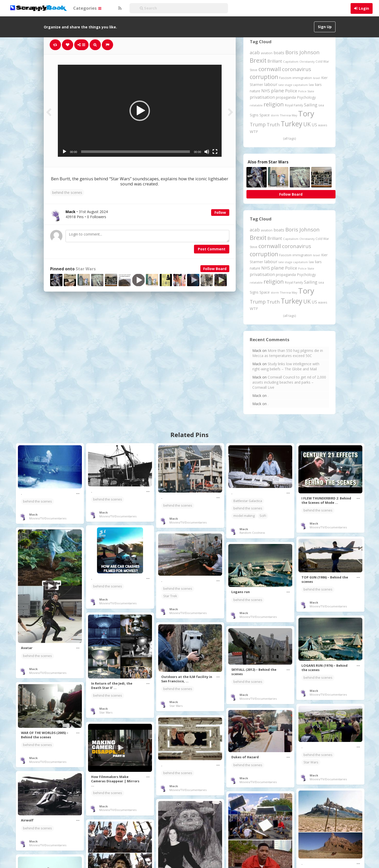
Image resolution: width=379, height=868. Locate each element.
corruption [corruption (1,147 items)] (264, 77)
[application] (140, 111)
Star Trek (170, 596)
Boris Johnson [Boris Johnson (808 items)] (302, 52)
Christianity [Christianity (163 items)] (307, 62)
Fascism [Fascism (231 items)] (285, 78)
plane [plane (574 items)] (278, 90)
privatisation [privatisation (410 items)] (262, 97)
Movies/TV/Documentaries (48, 518)
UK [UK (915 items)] (307, 124)
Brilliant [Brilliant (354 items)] (275, 61)
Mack (33, 514)
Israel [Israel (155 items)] (317, 78)
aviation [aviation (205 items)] (267, 53)
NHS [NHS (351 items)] (266, 91)
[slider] (136, 152)
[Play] (64, 152)
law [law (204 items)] (311, 85)
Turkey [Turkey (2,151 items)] (291, 124)
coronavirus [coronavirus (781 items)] (297, 69)
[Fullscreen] (215, 152)
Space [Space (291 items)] (265, 115)
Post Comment (212, 249)
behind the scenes (67, 192)
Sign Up (325, 27)
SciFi (263, 516)
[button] (140, 111)
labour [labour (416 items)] (271, 84)
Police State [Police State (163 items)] (306, 91)
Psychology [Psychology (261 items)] (306, 97)
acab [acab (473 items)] (255, 52)
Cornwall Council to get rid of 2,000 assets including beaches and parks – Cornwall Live (289, 382)
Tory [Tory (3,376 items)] (306, 114)
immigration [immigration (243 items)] (302, 78)
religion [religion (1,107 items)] (274, 104)
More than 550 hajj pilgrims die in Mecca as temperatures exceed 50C (288, 353)
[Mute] (207, 152)
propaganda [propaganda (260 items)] (286, 97)
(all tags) (289, 138)
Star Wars (86, 269)
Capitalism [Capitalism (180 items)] (291, 62)
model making (244, 516)
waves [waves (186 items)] (323, 125)
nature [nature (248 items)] (255, 91)
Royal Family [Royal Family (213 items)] (294, 105)
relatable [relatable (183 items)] (256, 105)
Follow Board (215, 269)
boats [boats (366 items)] (279, 53)
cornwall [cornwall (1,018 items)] (270, 69)
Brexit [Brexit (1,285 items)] (258, 60)
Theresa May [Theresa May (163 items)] (289, 115)
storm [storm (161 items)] (275, 115)
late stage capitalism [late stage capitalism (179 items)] (293, 85)
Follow (220, 212)
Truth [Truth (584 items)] (273, 124)
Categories (87, 8)
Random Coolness (252, 533)
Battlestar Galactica (248, 501)
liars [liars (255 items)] (318, 85)
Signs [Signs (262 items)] (254, 115)
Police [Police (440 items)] (291, 91)
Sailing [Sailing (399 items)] (311, 105)
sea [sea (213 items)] (321, 105)
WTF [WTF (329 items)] (254, 131)
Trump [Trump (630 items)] (258, 125)
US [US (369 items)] (314, 125)
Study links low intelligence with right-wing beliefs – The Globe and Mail (286, 366)
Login (364, 8)
